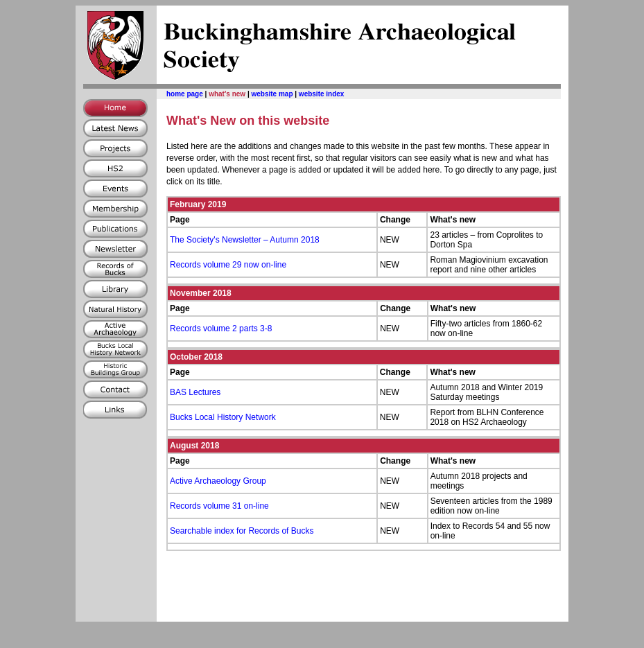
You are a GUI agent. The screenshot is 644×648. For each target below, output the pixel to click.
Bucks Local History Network (223, 417)
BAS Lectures (195, 392)
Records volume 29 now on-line (228, 265)
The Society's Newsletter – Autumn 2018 (245, 240)
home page (185, 94)
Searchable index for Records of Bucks (242, 531)
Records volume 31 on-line (219, 506)
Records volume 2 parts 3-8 (221, 329)
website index (322, 94)
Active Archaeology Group (218, 481)
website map (272, 94)
